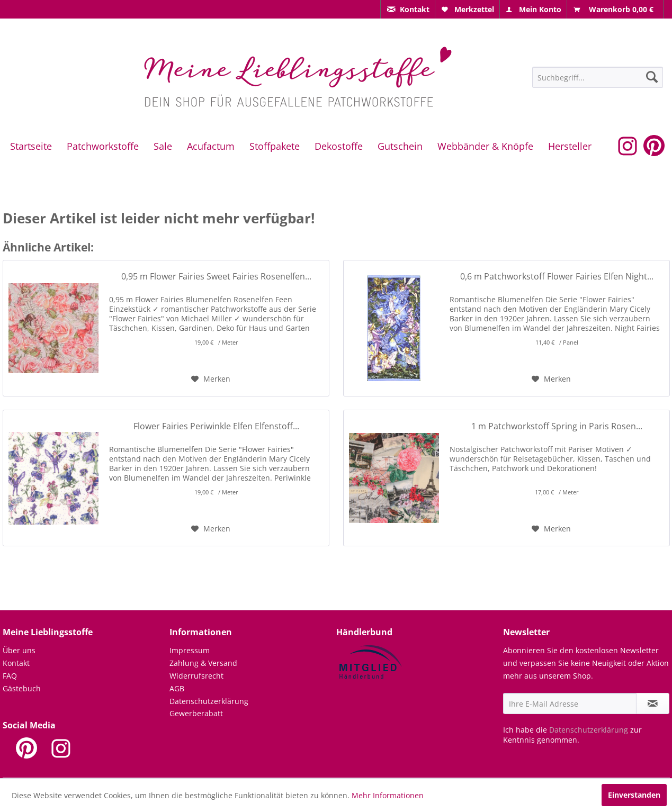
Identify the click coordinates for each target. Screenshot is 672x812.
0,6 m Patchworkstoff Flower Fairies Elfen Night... (557, 277)
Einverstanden (634, 795)
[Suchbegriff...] (598, 77)
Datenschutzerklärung (209, 701)
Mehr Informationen (388, 795)
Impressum (190, 650)
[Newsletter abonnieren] (653, 703)
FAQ (10, 676)
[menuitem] (408, 9)
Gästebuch (22, 688)
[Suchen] (652, 77)
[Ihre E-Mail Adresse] (570, 703)
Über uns (19, 650)
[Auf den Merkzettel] (211, 379)
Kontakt (16, 663)
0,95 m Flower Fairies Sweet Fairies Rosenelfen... (216, 277)
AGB (177, 688)
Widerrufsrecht (196, 676)
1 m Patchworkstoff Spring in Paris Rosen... (557, 426)
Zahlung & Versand (203, 663)
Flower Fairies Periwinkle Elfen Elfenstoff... (216, 426)
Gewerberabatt (196, 713)
